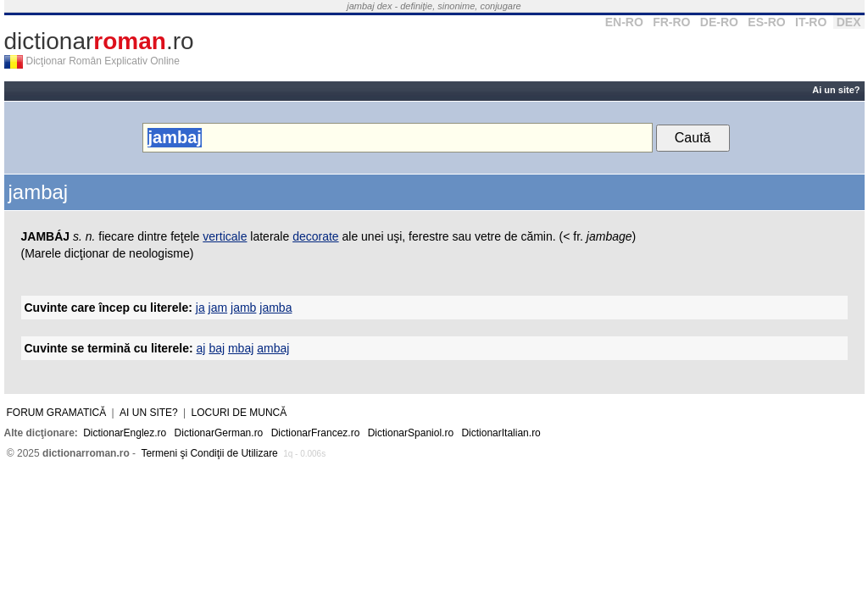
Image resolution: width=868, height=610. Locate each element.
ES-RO (766, 22)
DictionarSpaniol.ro (411, 433)
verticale (225, 236)
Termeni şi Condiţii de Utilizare (209, 453)
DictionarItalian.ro (501, 433)
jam (218, 308)
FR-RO (671, 22)
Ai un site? (836, 90)
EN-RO (624, 22)
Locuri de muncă (239, 413)
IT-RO (811, 22)
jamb (243, 308)
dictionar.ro (99, 41)
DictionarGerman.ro (219, 433)
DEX (849, 22)
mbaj (241, 348)
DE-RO (719, 22)
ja (200, 308)
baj (217, 348)
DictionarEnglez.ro (125, 433)
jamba (275, 308)
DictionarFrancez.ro (316, 433)
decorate (315, 236)
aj (201, 348)
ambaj (273, 348)
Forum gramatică (57, 413)
